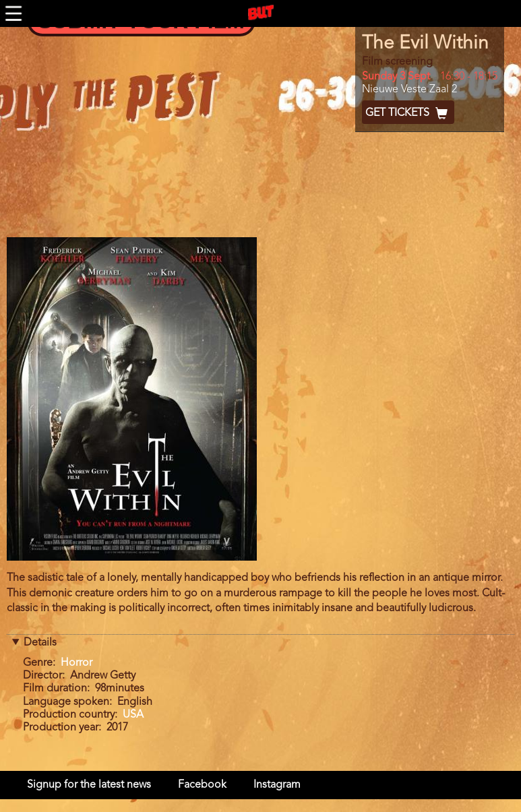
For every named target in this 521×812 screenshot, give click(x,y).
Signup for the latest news (89, 785)
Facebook (202, 785)
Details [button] (40, 643)
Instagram (277, 785)
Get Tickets (408, 113)
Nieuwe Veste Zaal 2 (409, 90)
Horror (76, 663)
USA (133, 715)
